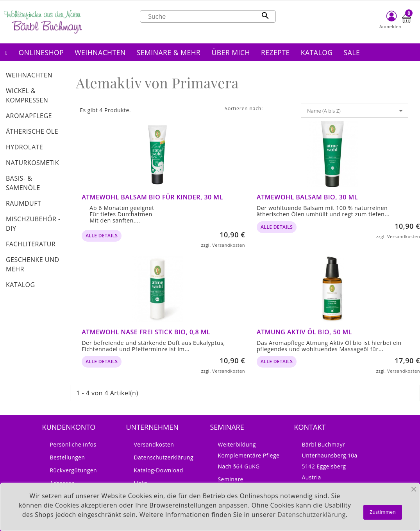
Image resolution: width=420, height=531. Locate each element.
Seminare (231, 479)
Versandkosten (229, 245)
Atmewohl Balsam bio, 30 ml (307, 197)
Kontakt (310, 427)
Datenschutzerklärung (164, 457)
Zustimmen (383, 512)
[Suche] (208, 16)
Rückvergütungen (74, 470)
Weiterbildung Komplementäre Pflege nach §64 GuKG (249, 455)
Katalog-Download (159, 470)
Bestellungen (68, 457)
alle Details (102, 236)
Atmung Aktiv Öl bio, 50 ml (304, 332)
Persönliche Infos (73, 444)
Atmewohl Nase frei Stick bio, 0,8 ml (146, 332)
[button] (41, 52)
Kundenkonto (69, 427)
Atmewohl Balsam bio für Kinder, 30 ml (152, 197)
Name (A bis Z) (356, 111)
